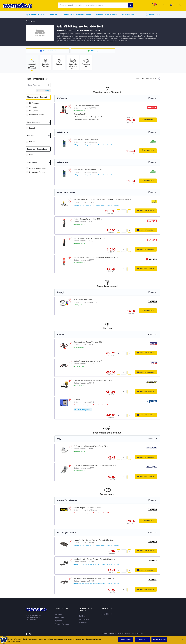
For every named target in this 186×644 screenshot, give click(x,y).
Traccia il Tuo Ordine (62, 625)
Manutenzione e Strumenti (37, 98)
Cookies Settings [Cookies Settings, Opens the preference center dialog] (126, 640)
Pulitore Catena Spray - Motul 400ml (88, 220)
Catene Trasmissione (37, 169)
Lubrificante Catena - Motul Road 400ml (89, 240)
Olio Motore (34, 108)
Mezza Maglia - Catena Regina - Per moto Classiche (94, 541)
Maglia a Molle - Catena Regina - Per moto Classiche (94, 580)
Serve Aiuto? (153, 15)
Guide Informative (50, 51)
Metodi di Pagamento (152, 635)
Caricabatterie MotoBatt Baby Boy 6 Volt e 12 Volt (93, 382)
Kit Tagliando (34, 104)
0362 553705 (106, 615)
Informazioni (83, 624)
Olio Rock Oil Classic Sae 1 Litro (86, 141)
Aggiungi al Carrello (143, 212)
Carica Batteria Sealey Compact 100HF (89, 343)
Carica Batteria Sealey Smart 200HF (88, 362)
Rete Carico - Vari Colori (83, 301)
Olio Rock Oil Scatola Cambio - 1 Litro (88, 171)
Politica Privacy (124, 635)
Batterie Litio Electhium (107, 15)
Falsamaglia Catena (37, 173)
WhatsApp (95, 51)
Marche (54, 15)
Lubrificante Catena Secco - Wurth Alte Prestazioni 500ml (96, 259)
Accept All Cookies (159, 640)
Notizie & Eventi (84, 621)
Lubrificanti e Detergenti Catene (77, 15)
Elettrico (30, 137)
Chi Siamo (82, 617)
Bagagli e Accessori (35, 123)
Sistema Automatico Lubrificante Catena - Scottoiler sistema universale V (102, 201)
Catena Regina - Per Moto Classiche (88, 509)
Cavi (31, 156)
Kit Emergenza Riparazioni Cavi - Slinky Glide (91, 448)
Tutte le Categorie (36, 15)
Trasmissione (32, 164)
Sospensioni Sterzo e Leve (37, 150)
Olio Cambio (34, 112)
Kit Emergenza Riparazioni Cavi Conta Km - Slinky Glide (95, 467)
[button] (158, 5)
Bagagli (32, 129)
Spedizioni (59, 622)
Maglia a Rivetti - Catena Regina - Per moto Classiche (94, 560)
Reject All (142, 640)
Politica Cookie (137, 635)
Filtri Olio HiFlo (129, 15)
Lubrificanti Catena (37, 116)
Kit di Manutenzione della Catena (86, 107)
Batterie (32, 143)
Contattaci (59, 615)
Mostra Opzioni (145, 121)
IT (172, 5)
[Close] (182, 640)
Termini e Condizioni (109, 635)
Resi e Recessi (60, 619)
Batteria (77, 401)
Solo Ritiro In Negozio (83, 411)
